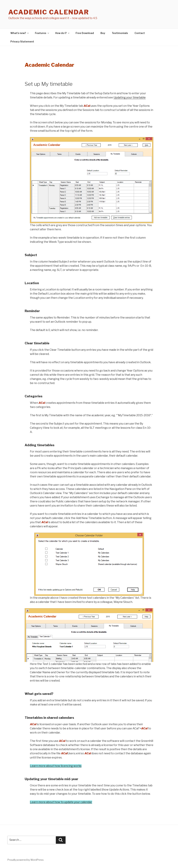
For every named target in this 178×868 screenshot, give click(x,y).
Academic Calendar (49, 12)
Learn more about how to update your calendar (61, 802)
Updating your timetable (130, 97)
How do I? (63, 33)
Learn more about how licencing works (56, 766)
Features (42, 33)
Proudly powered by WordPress (25, 860)
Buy (103, 33)
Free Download (85, 33)
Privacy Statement (22, 42)
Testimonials (120, 33)
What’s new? (20, 33)
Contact (140, 33)
